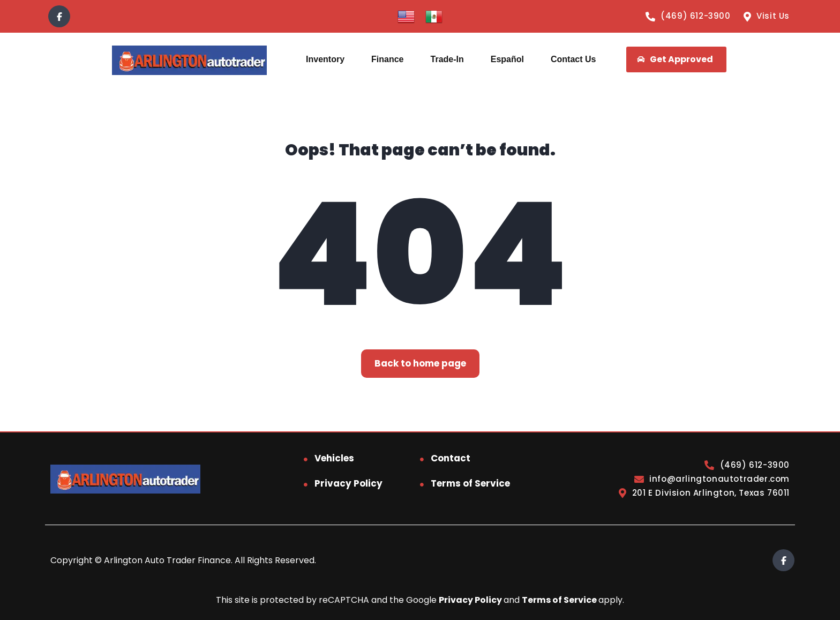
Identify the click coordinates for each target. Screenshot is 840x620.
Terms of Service (470, 483)
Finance (387, 59)
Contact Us (573, 59)
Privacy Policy (348, 483)
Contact (451, 458)
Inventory (325, 59)
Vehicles (334, 458)
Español (507, 59)
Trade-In (447, 59)
